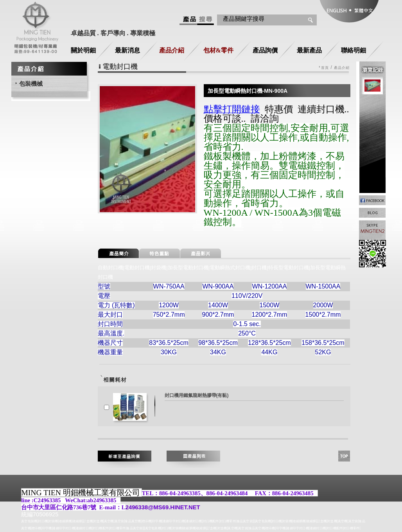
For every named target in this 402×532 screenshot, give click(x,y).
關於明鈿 (83, 50)
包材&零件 (218, 50)
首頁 (325, 68)
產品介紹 (172, 50)
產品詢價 (265, 50)
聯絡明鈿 (354, 50)
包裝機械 (31, 84)
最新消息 (127, 50)
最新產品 (309, 50)
